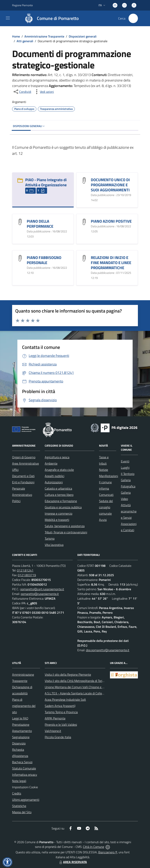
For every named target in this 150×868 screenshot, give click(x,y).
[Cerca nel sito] (133, 18)
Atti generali (25, 41)
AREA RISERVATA (73, 862)
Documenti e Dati (23, 476)
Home (16, 36)
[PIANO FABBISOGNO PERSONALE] (20, 258)
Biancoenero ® (108, 852)
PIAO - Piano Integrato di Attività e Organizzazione (46, 182)
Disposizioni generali (83, 36)
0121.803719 (27, 575)
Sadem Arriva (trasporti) (60, 706)
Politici (16, 501)
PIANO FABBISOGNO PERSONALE (44, 260)
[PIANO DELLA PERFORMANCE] (20, 221)
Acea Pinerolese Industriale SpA (65, 700)
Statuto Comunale (24, 768)
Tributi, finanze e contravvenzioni (66, 532)
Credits (17, 793)
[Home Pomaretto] (50, 18)
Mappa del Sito (22, 812)
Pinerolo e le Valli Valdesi (61, 725)
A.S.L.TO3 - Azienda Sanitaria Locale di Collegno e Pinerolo (83, 693)
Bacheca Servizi (22, 762)
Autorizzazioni (54, 482)
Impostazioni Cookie (25, 787)
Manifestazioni (108, 476)
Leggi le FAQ (20, 718)
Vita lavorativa (54, 545)
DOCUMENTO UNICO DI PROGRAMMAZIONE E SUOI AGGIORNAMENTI (110, 185)
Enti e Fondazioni (23, 482)
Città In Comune (94, 847)
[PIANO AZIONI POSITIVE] (84, 221)
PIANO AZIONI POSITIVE (111, 221)
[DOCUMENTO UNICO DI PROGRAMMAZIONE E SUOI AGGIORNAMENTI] (84, 180)
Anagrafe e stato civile (59, 470)
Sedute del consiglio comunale (106, 507)
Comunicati (106, 495)
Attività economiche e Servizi (129, 511)
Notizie (104, 470)
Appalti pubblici (54, 476)
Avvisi (103, 520)
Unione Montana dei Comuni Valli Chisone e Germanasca (82, 687)
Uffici (15, 470)
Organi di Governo (24, 457)
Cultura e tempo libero (59, 495)
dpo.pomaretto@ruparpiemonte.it (108, 650)
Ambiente (51, 463)
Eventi (125, 461)
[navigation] (8, 18)
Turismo (50, 538)
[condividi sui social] (22, 92)
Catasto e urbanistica (58, 488)
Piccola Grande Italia (58, 737)
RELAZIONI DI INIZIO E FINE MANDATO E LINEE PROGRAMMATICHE (111, 263)
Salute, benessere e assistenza (65, 526)
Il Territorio (128, 474)
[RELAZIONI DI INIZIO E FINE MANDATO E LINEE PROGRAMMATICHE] (84, 258)
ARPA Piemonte (55, 718)
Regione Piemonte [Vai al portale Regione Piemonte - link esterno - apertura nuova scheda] (22, 5)
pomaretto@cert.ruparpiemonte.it (42, 589)
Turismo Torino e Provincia (61, 712)
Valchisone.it (53, 731)
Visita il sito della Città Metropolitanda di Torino (75, 681)
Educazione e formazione (61, 501)
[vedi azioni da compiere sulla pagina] (44, 92)
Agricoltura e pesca (57, 457)
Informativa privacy (25, 775)
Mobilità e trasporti (57, 520)
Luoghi (125, 468)
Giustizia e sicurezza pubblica (63, 507)
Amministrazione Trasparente (44, 36)
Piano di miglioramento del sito (24, 706)
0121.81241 (25, 570)
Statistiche (19, 806)
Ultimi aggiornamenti (26, 800)
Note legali (19, 781)
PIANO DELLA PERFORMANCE (40, 224)
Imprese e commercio (58, 513)
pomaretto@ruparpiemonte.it (40, 594)
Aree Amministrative (25, 463)
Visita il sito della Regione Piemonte (68, 675)
